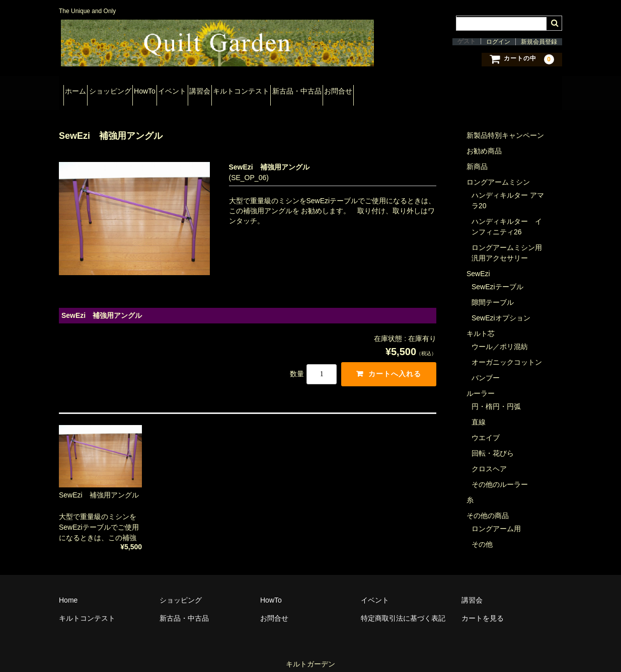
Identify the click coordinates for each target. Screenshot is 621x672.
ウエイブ (486, 428)
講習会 (276, 90)
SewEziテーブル (497, 277)
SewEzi (478, 264)
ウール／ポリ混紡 (500, 337)
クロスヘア (489, 459)
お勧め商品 (484, 141)
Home (68, 590)
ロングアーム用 (496, 519)
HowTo (185, 90)
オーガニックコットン (507, 352)
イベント (230, 90)
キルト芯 (481, 323)
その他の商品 (488, 506)
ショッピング (132, 90)
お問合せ (468, 90)
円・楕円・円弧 (496, 396)
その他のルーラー (500, 474)
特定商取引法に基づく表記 (403, 608)
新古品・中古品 (409, 90)
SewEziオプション (501, 308)
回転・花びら (493, 443)
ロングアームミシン (498, 172)
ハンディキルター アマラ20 (508, 190)
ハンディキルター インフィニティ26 (507, 217)
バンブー (486, 368)
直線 (479, 412)
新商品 (477, 156)
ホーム (80, 90)
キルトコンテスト (335, 90)
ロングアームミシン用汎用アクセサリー (507, 243)
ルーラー (481, 383)
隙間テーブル (493, 292)
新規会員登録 (539, 42)
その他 (482, 534)
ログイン (498, 42)
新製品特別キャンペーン (505, 125)
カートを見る (483, 608)
